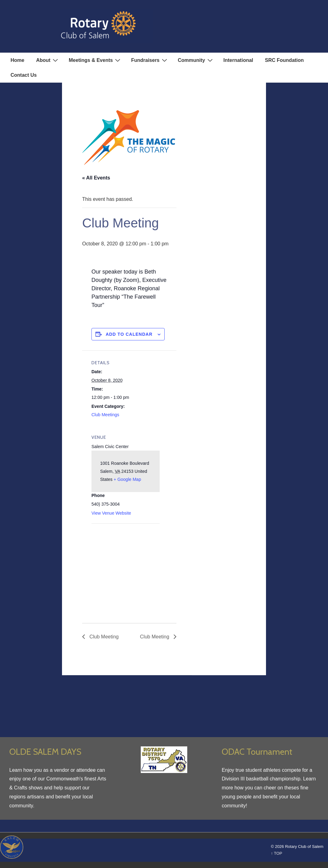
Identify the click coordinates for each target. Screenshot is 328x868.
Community (196, 60)
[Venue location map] (124, 566)
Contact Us (24, 75)
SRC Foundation (284, 60)
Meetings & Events (95, 60)
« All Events (96, 178)
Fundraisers (150, 60)
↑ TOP (277, 853)
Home (17, 60)
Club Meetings (105, 415)
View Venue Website (111, 513)
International (238, 60)
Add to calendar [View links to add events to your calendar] (129, 334)
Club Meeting (103, 637)
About (48, 60)
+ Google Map (127, 479)
